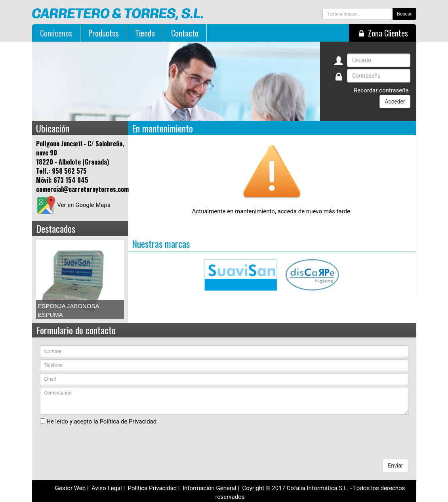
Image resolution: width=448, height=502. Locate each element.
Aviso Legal (107, 487)
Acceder (395, 102)
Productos (104, 33)
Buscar (404, 14)
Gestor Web (71, 487)
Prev (46, 279)
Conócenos (56, 33)
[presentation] (100, 443)
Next (114, 279)
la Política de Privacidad (125, 420)
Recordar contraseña (381, 90)
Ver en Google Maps (73, 205)
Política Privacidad (153, 487)
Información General (210, 487)
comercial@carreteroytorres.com (82, 189)
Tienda (145, 33)
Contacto (185, 33)
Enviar (395, 465)
